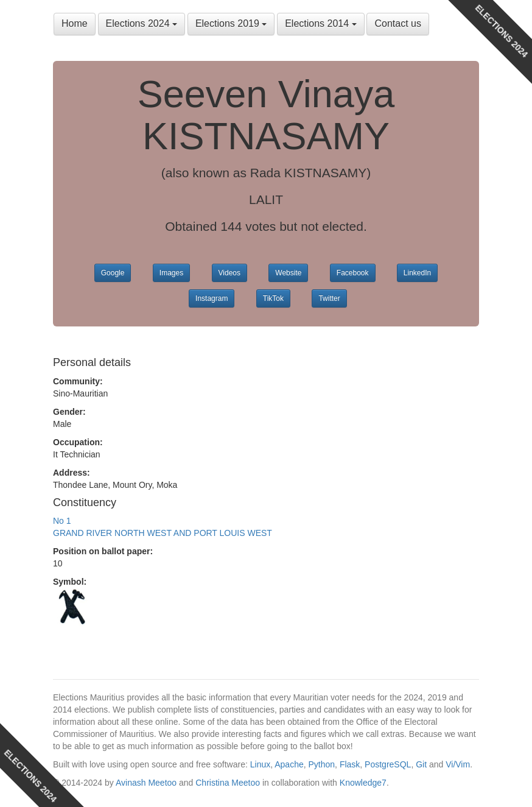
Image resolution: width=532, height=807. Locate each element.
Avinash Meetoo (146, 783)
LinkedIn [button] (417, 273)
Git (421, 764)
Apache (289, 764)
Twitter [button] (329, 298)
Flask (350, 764)
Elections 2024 (142, 23)
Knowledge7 (363, 783)
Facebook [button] (353, 273)
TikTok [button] (273, 298)
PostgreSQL (388, 764)
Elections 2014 (320, 23)
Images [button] (171, 273)
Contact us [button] (397, 23)
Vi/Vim (458, 764)
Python (322, 764)
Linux (260, 764)
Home (75, 23)
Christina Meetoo (228, 783)
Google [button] (113, 273)
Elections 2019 (231, 23)
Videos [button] (229, 273)
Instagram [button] (212, 298)
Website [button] (288, 273)
